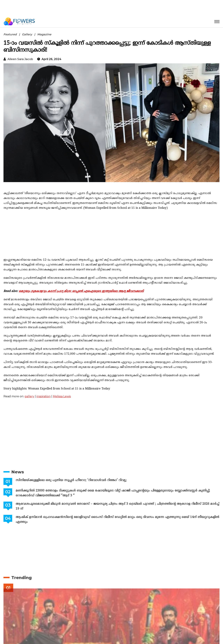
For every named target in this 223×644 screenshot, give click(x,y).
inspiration (44, 396)
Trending (21, 578)
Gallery (27, 34)
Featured (10, 34)
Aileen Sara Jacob (20, 59)
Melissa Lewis (62, 396)
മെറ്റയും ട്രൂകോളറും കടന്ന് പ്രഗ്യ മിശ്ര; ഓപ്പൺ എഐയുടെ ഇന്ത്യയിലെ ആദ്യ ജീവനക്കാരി (81, 291)
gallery (29, 396)
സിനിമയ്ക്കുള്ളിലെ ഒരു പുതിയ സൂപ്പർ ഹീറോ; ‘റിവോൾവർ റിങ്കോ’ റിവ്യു (71, 480)
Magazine (44, 34)
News (18, 472)
